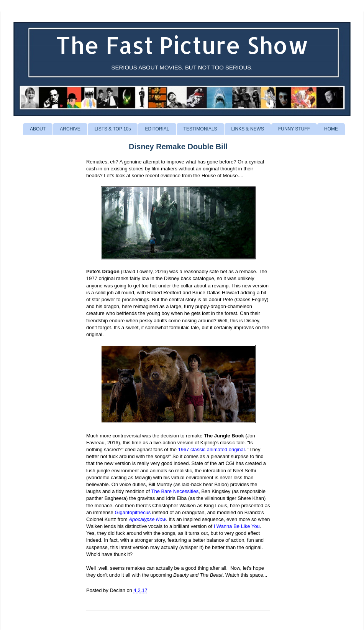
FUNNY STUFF (294, 129)
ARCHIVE (70, 129)
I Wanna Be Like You (237, 526)
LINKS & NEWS (248, 129)
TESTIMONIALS (200, 129)
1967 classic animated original (212, 449)
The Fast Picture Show (182, 45)
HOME (331, 129)
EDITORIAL (157, 129)
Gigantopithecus (133, 512)
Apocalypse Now (147, 519)
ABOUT (38, 129)
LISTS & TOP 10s (113, 129)
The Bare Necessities (175, 491)
